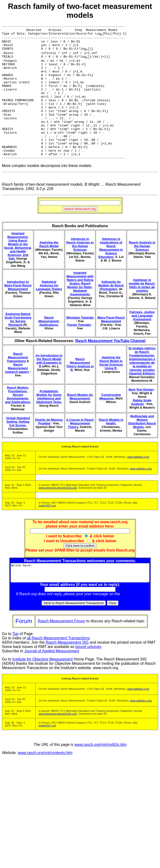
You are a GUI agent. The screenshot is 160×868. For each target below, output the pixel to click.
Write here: (81, 601)
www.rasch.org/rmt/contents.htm (45, 783)
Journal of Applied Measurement (52, 681)
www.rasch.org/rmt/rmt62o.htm (100, 775)
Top (15, 664)
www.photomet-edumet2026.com (58, 514)
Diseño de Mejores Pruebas (49, 448)
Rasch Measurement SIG (67, 673)
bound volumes (88, 677)
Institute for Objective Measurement (43, 689)
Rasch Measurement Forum (61, 651)
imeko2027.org (47, 532)
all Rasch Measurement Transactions (58, 668)
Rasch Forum (133, 624)
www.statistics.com (138, 483)
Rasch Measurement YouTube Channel (110, 367)
